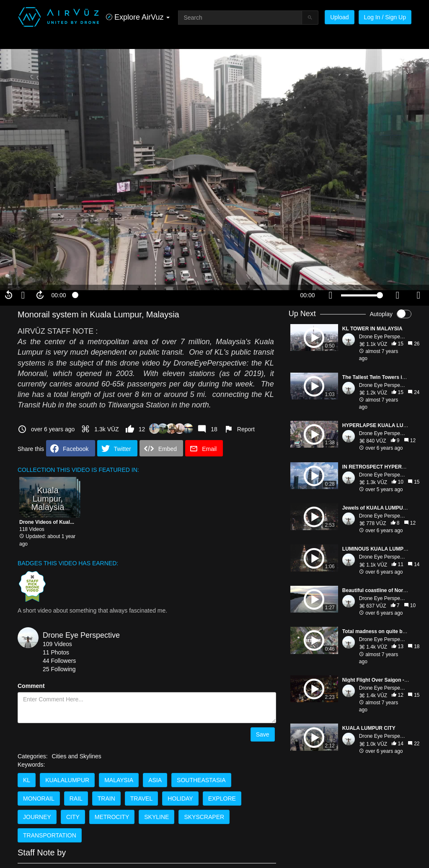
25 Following (59, 669)
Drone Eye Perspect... (384, 337)
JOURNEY (37, 817)
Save (263, 734)
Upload (339, 17)
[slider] (183, 295)
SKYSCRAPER (204, 817)
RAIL (76, 798)
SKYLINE (156, 817)
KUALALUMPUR (67, 780)
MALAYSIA (119, 780)
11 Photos (56, 652)
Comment (31, 686)
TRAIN (106, 798)
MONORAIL (39, 798)
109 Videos (57, 644)
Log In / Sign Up (385, 17)
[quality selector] (398, 295)
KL (27, 780)
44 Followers (59, 661)
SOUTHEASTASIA (201, 780)
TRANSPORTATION (50, 835)
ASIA (155, 780)
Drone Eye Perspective (81, 635)
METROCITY (112, 817)
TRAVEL (141, 798)
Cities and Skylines (77, 756)
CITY (73, 817)
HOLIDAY (180, 798)
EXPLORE (222, 798)
